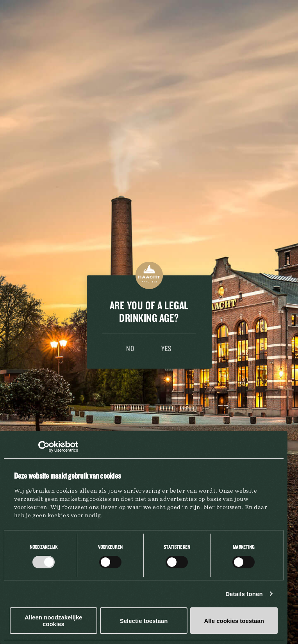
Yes (167, 348)
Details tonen (245, 594)
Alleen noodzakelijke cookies (54, 621)
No (130, 348)
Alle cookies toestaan (235, 621)
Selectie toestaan (145, 621)
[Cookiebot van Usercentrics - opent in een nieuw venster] (44, 447)
